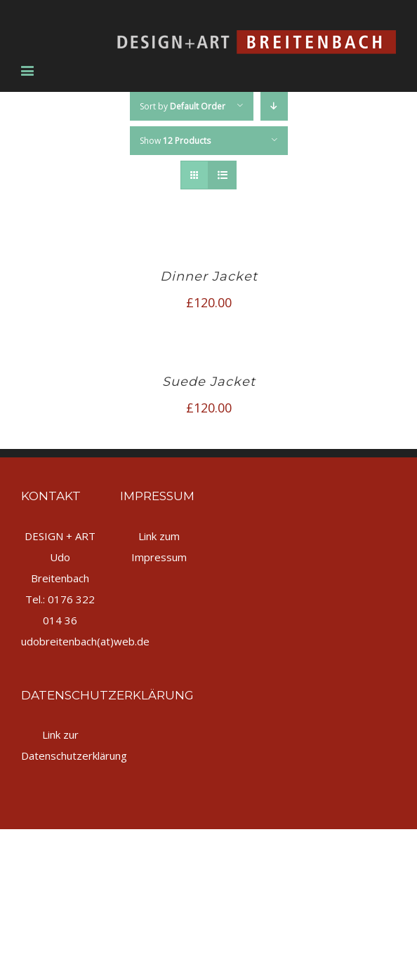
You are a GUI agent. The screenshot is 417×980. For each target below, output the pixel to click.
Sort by (183, 106)
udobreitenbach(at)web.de (85, 641)
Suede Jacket (209, 382)
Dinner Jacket (209, 276)
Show (175, 141)
